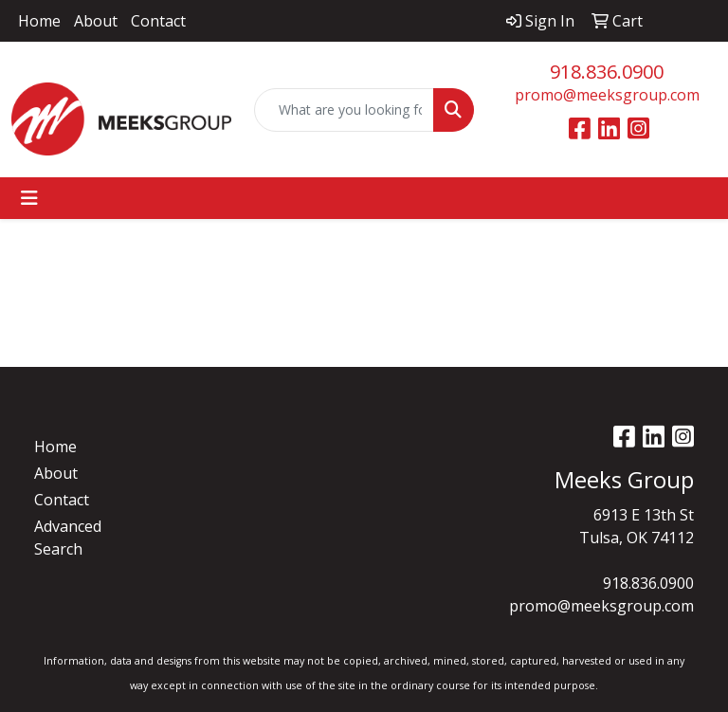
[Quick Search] (344, 110)
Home (39, 21)
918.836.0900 (607, 72)
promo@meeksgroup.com (607, 95)
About (96, 21)
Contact (158, 21)
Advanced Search (68, 538)
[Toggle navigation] (29, 198)
